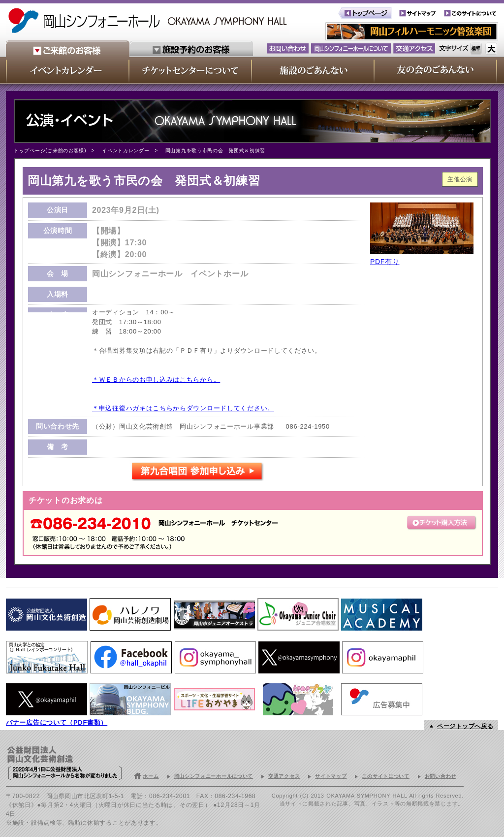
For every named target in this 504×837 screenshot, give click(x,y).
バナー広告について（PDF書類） (57, 722)
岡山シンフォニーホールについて (214, 776)
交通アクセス (284, 776)
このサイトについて (385, 776)
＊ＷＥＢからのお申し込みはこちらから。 (156, 380)
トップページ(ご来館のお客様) (50, 151)
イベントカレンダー (126, 151)
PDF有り (385, 262)
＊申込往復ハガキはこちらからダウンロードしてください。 (183, 408)
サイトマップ (331, 776)
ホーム (151, 776)
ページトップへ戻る (465, 726)
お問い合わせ (441, 776)
